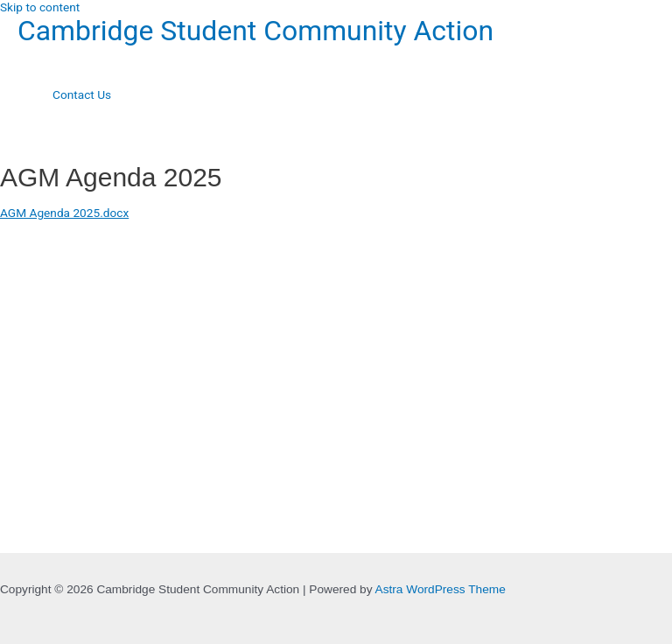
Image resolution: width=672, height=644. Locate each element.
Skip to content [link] (40, 7)
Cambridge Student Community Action (255, 31)
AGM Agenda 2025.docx (64, 213)
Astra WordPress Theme (441, 589)
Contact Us (82, 94)
